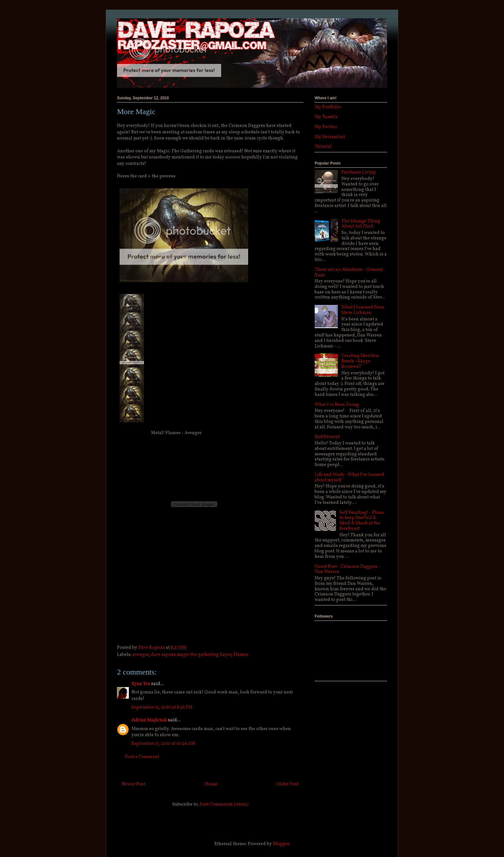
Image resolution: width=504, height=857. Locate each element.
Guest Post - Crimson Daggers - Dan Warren (347, 569)
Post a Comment (142, 757)
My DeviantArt (330, 137)
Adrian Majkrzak (149, 720)
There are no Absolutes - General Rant (349, 272)
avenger (140, 655)
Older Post (288, 784)
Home (211, 784)
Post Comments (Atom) (224, 804)
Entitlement (327, 437)
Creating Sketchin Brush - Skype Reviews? (360, 361)
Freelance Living (359, 172)
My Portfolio (328, 107)
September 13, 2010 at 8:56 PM (162, 707)
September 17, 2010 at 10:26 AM (163, 744)
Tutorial (323, 147)
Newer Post (134, 784)
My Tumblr (326, 117)
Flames (241, 655)
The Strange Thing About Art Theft (361, 224)
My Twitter (326, 127)
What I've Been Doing (337, 405)
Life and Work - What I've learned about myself (349, 478)
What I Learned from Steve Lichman (363, 310)
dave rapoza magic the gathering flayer (191, 655)
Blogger (281, 844)
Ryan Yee (141, 684)
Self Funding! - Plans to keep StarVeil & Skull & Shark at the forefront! (362, 521)
